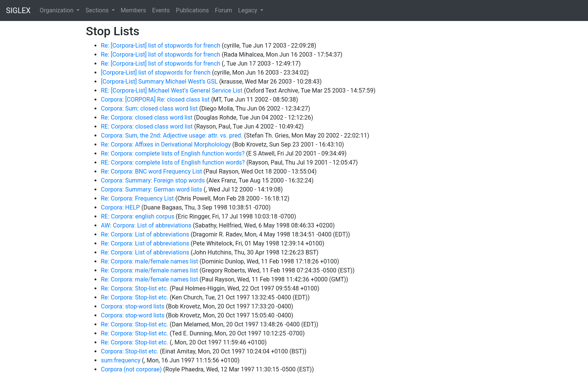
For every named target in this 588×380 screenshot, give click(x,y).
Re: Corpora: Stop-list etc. (135, 288)
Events (161, 10)
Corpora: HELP (120, 207)
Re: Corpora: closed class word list (147, 117)
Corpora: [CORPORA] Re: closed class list (155, 99)
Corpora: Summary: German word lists (151, 189)
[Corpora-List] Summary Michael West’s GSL (159, 82)
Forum (223, 10)
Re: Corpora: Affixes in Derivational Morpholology (166, 144)
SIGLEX (18, 10)
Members (133, 10)
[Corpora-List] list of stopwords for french (156, 73)
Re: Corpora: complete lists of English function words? (173, 153)
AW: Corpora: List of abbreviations (146, 225)
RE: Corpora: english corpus (138, 216)
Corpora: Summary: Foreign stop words (153, 180)
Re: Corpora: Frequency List (137, 198)
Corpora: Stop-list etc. (130, 351)
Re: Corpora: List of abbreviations (145, 234)
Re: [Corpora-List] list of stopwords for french (160, 46)
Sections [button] (98, 10)
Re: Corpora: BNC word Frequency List (151, 171)
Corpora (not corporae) (131, 369)
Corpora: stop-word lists (133, 306)
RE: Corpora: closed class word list (147, 126)
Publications (192, 10)
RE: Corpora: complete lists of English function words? (173, 162)
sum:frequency (121, 360)
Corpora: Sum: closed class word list (149, 108)
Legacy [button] (248, 10)
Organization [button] (57, 10)
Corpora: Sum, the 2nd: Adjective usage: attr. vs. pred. (172, 135)
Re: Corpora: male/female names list (149, 261)
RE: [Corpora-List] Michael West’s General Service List (172, 91)
